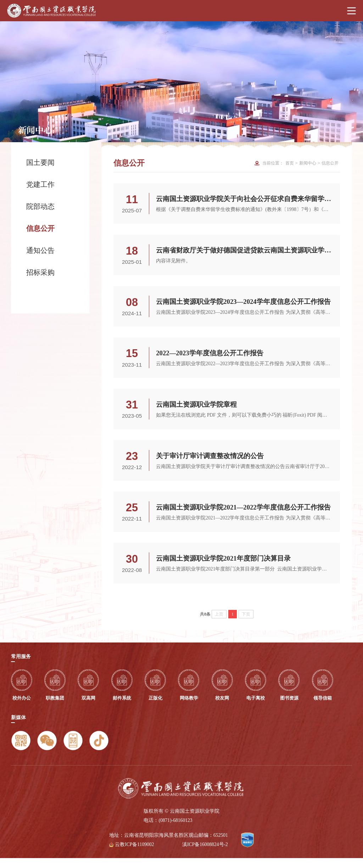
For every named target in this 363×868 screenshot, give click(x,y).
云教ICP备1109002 (134, 854)
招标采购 (51, 272)
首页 (290, 163)
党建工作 (40, 184)
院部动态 (40, 206)
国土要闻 (40, 162)
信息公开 (40, 228)
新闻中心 (308, 163)
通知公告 (40, 250)
